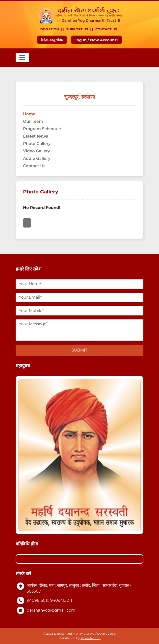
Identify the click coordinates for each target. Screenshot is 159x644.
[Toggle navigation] (22, 58)
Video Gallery (37, 151)
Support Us (77, 29)
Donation (50, 29)
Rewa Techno (90, 638)
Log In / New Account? (97, 40)
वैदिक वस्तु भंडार (52, 40)
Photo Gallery (37, 144)
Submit (79, 350)
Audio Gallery (37, 158)
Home (29, 114)
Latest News (36, 136)
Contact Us (106, 29)
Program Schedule (42, 129)
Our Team (33, 121)
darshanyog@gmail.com (51, 610)
